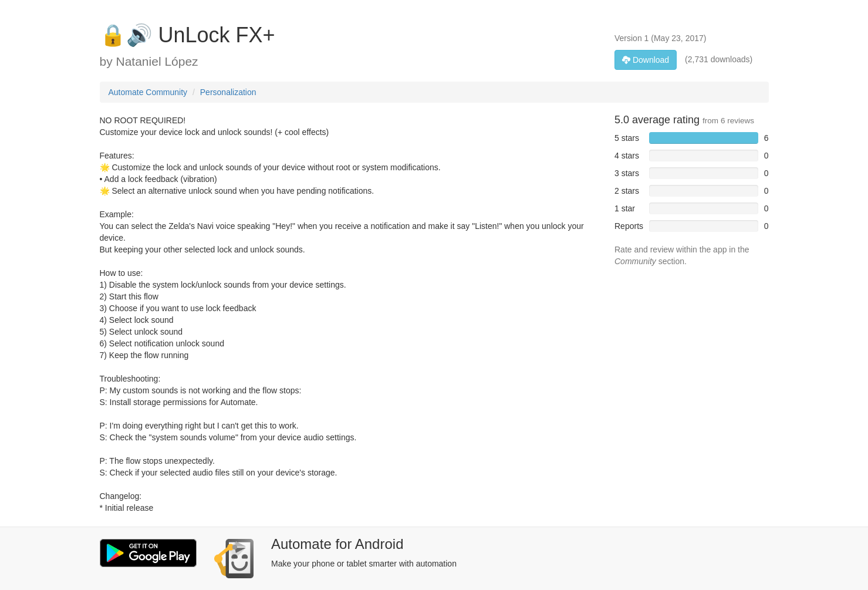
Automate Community (148, 92)
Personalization (228, 92)
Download (646, 60)
